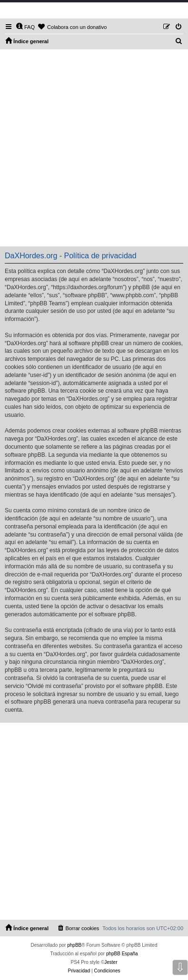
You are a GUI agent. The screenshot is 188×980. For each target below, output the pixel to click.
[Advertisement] (94, 148)
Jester (111, 962)
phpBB (74, 945)
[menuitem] (25, 27)
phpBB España (122, 954)
